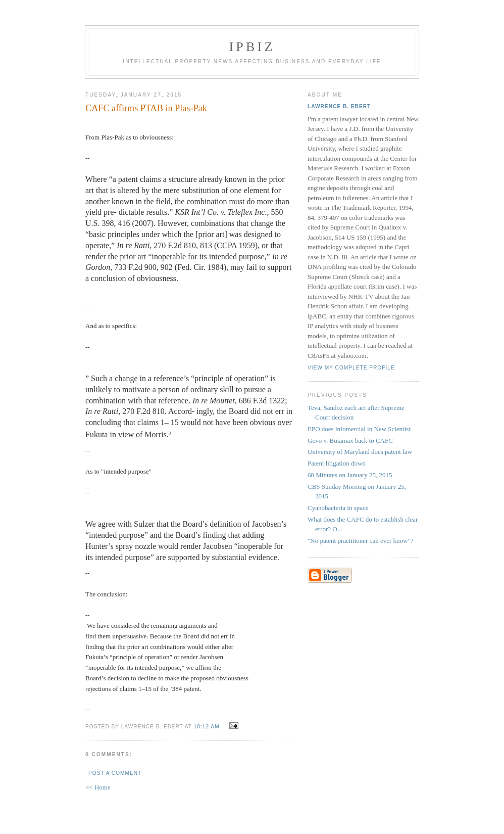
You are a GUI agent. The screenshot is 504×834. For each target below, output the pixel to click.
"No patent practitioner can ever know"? (361, 541)
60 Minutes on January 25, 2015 (350, 475)
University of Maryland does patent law (360, 452)
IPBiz (252, 47)
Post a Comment (115, 773)
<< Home (98, 787)
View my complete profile (351, 368)
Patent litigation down (337, 463)
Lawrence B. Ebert (339, 106)
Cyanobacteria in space (338, 508)
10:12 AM (207, 727)
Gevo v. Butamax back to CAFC (350, 441)
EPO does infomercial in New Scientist (359, 429)
